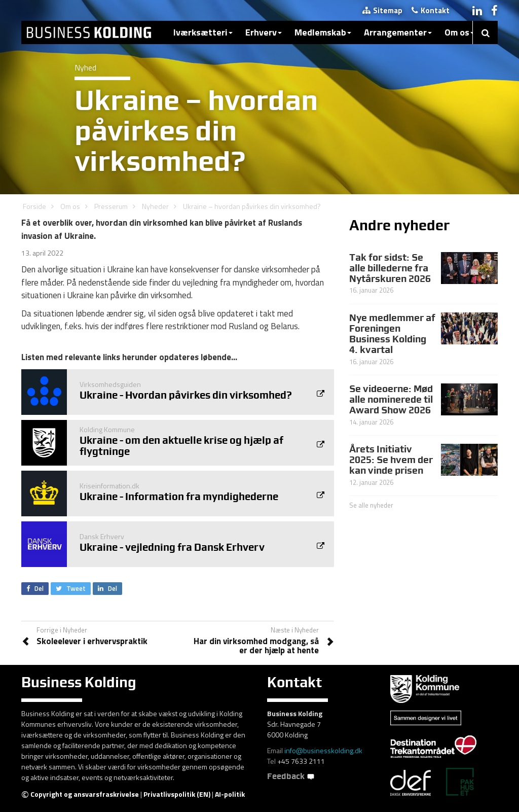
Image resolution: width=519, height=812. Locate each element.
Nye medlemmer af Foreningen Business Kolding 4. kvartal (392, 333)
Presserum (111, 206)
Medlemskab (323, 32)
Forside (34, 206)
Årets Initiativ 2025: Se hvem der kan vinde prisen (391, 460)
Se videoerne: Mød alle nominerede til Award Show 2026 (391, 399)
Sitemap (382, 10)
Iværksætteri (203, 32)
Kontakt (431, 10)
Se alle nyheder (371, 505)
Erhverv (264, 32)
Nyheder (155, 206)
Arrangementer (398, 32)
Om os (459, 32)
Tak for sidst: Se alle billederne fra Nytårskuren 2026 (390, 268)
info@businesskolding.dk (323, 750)
